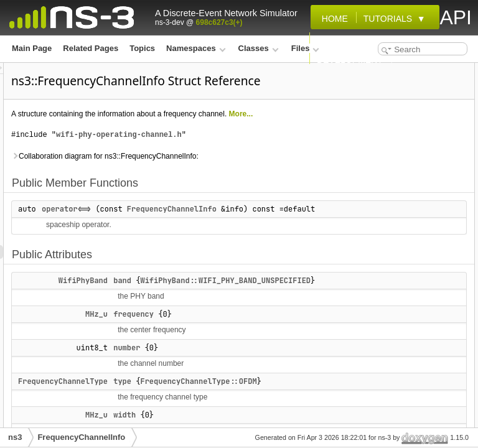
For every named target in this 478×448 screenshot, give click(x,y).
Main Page (32, 48)
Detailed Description (375, 179)
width (359, 166)
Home (332, 19)
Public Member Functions (385, 70)
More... (251, 145)
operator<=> (222, 268)
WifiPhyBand (239, 366)
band (278, 366)
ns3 (15, 437)
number (363, 138)
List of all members (373, 302)
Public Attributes (369, 97)
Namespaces (196, 48)
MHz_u (252, 414)
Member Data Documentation (391, 220)
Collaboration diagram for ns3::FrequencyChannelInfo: (214, 208)
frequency (289, 414)
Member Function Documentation (399, 193)
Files (305, 48)
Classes (259, 48)
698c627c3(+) (219, 22)
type (357, 152)
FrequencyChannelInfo (242, 281)
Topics (142, 48)
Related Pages (91, 48)
